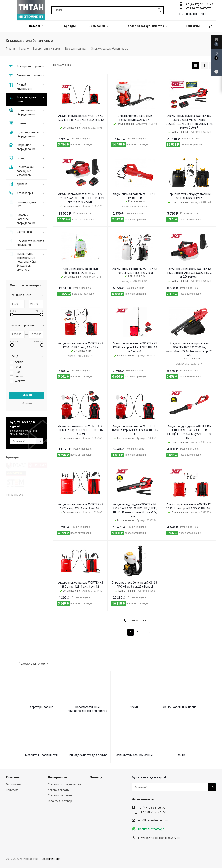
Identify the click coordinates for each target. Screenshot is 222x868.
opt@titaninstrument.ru (153, 820)
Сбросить (27, 403)
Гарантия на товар (60, 801)
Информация (57, 777)
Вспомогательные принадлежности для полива (88, 709)
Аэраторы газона (41, 707)
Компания (13, 777)
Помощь (96, 777)
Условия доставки (60, 795)
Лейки (134, 707)
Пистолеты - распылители (41, 755)
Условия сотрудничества (64, 784)
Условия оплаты (59, 790)
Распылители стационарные (134, 755)
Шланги (180, 755)
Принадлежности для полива (87, 755)
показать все (14, 472)
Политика (12, 790)
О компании (14, 784)
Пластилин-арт (50, 859)
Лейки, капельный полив (180, 707)
